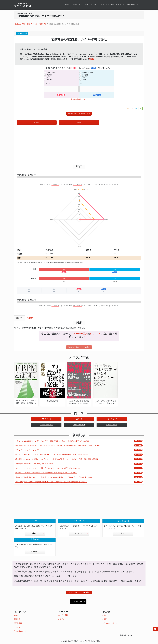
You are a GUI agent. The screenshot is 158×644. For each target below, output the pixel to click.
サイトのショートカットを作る (79, 592)
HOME (67, 5)
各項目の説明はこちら (79, 99)
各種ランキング (112, 425)
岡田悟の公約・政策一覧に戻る (79, 114)
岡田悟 (91, 59)
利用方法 (101, 5)
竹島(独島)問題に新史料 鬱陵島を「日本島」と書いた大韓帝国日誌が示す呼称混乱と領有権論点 (51, 482)
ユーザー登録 (131, 5)
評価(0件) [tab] (31, 318)
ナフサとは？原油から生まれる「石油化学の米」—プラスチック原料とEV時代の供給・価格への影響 (52, 455)
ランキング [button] (83, 5)
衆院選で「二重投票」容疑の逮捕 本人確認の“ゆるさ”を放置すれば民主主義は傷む (46, 473)
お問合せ (106, 619)
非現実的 (85, 75)
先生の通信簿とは (20, 631)
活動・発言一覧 (112, 419)
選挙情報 (110, 5)
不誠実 (84, 77)
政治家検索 (18, 623)
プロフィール (46, 419)
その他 (49, 80)
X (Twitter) (78, 602)
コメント (47, 84)
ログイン (140, 5)
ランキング (81, 533)
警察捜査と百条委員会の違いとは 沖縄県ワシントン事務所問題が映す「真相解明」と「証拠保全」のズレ (54, 477)
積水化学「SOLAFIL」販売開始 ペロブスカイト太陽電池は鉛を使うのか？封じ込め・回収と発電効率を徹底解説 (57, 459)
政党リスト (120, 5)
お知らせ (93, 5)
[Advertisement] (79, 146)
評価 (37, 122)
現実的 (49, 75)
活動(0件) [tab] (19, 318)
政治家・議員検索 (46, 425)
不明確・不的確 (88, 72)
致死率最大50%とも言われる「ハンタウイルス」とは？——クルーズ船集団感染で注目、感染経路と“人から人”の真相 (57, 446)
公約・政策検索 (79, 425)
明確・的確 (51, 72)
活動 (79, 122)
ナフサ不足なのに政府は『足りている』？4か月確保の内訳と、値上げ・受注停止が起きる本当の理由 (52, 441)
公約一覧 (79, 419)
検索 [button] (73, 5)
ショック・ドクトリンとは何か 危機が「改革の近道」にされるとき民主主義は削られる (48, 468)
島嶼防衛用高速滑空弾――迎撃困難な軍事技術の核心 (34, 464)
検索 (38, 533)
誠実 (48, 77)
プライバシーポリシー (110, 623)
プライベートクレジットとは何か (28, 450)
